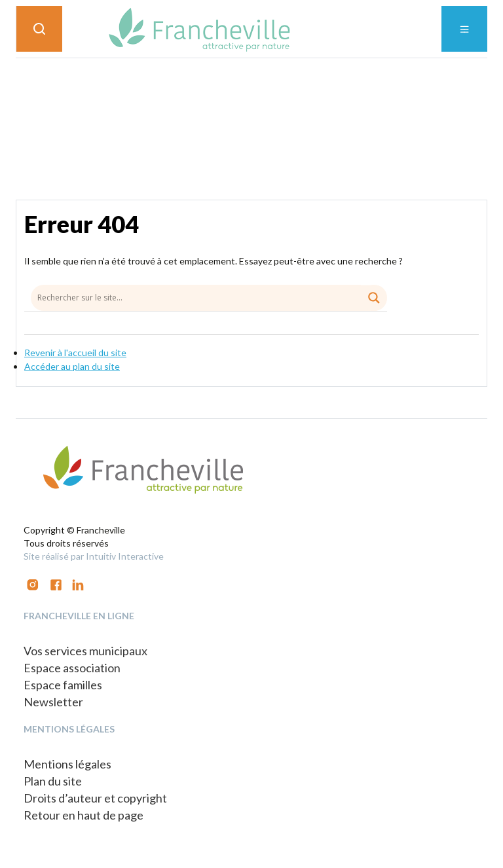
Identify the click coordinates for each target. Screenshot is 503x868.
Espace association (72, 668)
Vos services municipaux (85, 651)
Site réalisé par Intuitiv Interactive (94, 556)
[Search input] (209, 297)
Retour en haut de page (84, 815)
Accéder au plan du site (72, 366)
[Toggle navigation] (464, 29)
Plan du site (53, 781)
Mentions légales (67, 764)
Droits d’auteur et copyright (95, 798)
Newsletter (53, 702)
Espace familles (63, 685)
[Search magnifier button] (374, 298)
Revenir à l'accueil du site (75, 353)
